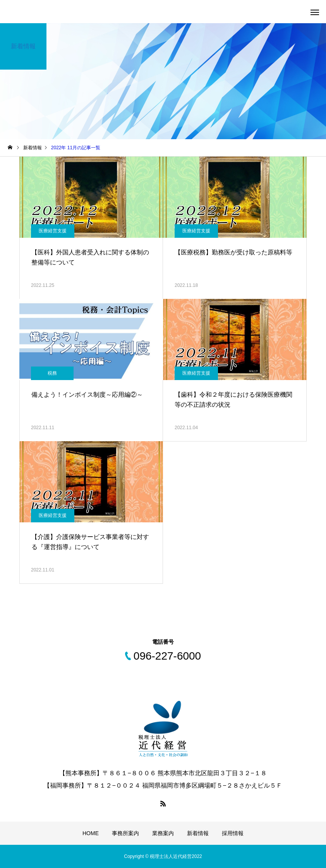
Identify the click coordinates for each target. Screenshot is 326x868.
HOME (91, 833)
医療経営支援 (53, 231)
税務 (52, 373)
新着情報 (198, 833)
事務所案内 (125, 833)
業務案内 (163, 833)
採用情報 (233, 833)
